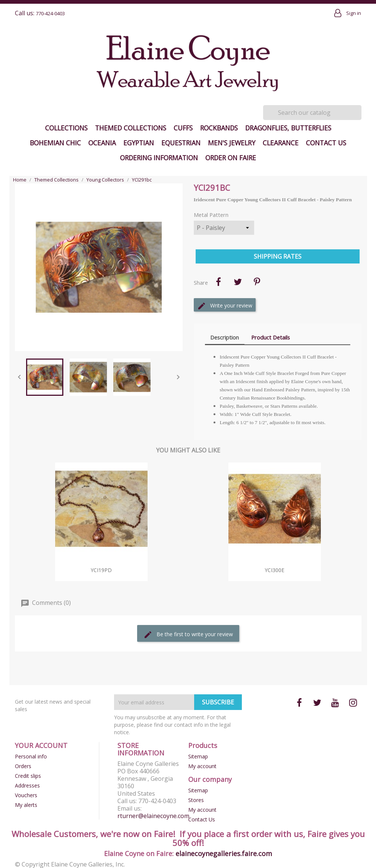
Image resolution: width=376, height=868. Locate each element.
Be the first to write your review (188, 635)
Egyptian (139, 143)
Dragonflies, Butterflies (288, 128)
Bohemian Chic (55, 143)
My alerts (26, 805)
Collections (66, 128)
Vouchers (26, 795)
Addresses (27, 785)
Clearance (281, 143)
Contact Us (326, 143)
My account (202, 766)
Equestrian (181, 143)
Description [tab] (225, 337)
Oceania (102, 143)
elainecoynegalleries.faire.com (224, 853)
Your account (41, 745)
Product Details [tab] (271, 337)
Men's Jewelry (232, 143)
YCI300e (275, 570)
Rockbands (219, 128)
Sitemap (198, 756)
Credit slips (28, 776)
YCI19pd (101, 570)
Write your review (225, 306)
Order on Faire (231, 158)
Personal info (31, 756)
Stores (196, 800)
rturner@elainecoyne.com (153, 816)
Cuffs (183, 128)
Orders (23, 766)
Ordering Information (159, 158)
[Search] (312, 113)
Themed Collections (131, 128)
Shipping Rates (278, 256)
